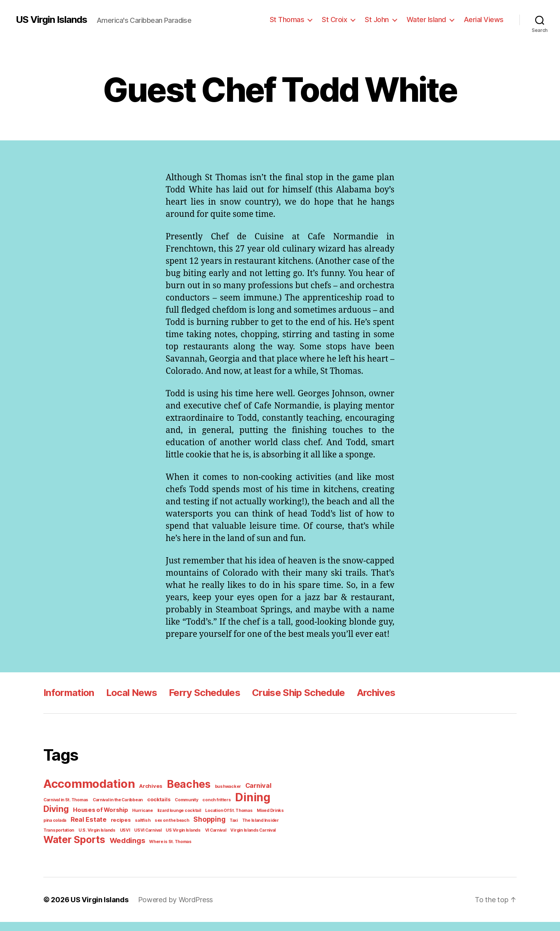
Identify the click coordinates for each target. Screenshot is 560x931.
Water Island (431, 19)
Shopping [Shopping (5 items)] (173, 830)
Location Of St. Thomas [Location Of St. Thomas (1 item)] (189, 821)
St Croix (342, 19)
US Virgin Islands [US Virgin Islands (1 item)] (143, 840)
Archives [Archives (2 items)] (147, 798)
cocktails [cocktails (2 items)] (153, 811)
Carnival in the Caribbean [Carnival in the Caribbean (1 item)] (115, 811)
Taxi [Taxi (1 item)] (196, 830)
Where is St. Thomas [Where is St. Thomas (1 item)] (164, 851)
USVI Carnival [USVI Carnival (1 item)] (109, 840)
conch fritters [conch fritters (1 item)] (207, 811)
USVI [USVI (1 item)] (87, 840)
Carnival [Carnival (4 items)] (248, 797)
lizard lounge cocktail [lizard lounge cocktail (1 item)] (142, 821)
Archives (370, 705)
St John (383, 19)
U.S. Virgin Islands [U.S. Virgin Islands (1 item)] (61, 840)
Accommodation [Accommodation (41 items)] (88, 796)
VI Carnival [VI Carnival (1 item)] (174, 840)
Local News (129, 705)
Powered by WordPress (170, 909)
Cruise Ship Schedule (293, 705)
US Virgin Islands (51, 20)
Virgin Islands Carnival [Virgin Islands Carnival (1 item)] (209, 840)
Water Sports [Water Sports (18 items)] (73, 849)
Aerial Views (485, 19)
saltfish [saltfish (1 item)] (110, 830)
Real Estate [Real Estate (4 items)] (60, 830)
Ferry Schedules (201, 705)
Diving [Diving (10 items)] (274, 809)
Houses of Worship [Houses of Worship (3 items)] (69, 821)
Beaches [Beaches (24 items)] (183, 796)
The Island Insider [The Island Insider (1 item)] (221, 830)
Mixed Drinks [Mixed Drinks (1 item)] (228, 821)
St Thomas (296, 19)
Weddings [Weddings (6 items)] (123, 850)
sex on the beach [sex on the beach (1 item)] (137, 830)
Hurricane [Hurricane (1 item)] (108, 821)
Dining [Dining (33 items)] (241, 809)
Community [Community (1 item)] (179, 811)
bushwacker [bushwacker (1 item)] (220, 798)
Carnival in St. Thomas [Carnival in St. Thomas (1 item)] (65, 811)
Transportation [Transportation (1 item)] (256, 830)
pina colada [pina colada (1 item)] (256, 821)
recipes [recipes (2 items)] (90, 830)
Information (68, 705)
